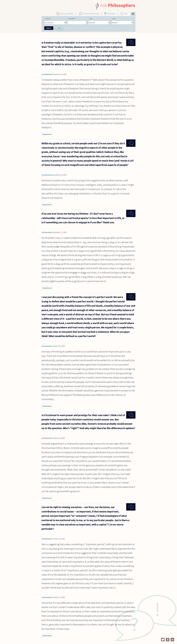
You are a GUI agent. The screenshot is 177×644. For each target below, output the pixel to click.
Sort (114, 19)
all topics (112, 14)
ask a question (67, 14)
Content (48, 19)
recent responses (91, 14)
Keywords (72, 19)
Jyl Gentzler (47, 74)
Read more (48, 135)
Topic (91, 19)
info (126, 14)
